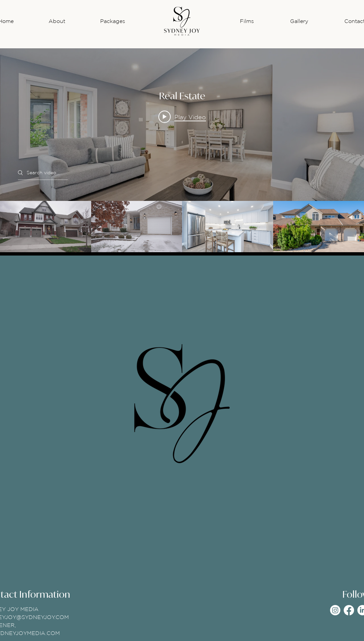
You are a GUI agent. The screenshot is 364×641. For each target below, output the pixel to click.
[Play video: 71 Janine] (182, 117)
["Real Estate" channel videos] (182, 227)
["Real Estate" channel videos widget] (182, 150)
